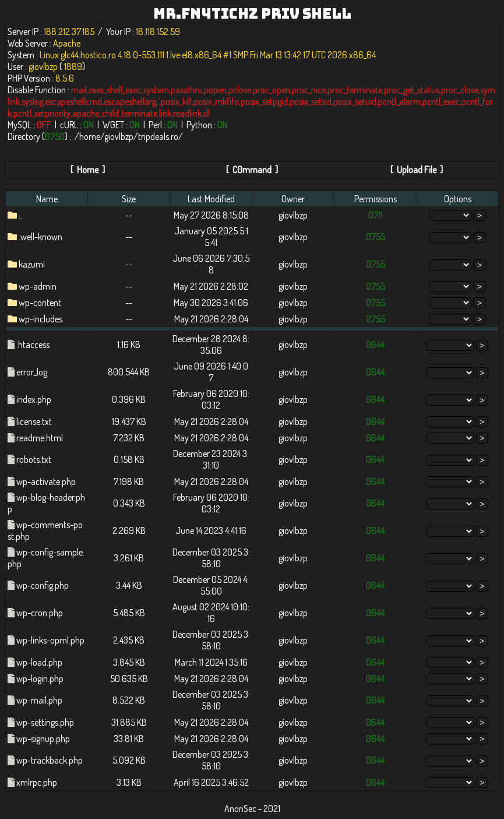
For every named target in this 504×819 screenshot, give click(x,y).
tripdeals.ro (158, 136)
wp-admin (38, 286)
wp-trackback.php (50, 760)
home (90, 136)
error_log (32, 372)
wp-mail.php (39, 700)
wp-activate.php (46, 481)
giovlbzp (119, 136)
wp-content (40, 303)
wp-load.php (39, 662)
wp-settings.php (45, 722)
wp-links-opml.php (50, 640)
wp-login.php (40, 679)
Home (88, 170)
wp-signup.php (43, 739)
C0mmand (252, 170)
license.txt (34, 421)
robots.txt (34, 459)
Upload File (417, 170)
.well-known (40, 237)
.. (20, 215)
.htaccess (33, 345)
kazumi (32, 264)
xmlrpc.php (37, 782)
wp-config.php (43, 585)
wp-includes (40, 319)
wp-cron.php (40, 613)
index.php (34, 399)
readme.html (40, 438)
